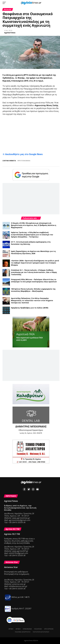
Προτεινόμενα (24, 161)
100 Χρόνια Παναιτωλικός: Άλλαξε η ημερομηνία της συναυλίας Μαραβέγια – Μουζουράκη (33, 290)
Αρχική (11, 629)
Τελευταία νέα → (31, 218)
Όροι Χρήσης (49, 629)
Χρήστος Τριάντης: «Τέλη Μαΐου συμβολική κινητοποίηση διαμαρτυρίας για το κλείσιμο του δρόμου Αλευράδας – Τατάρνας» (32, 235)
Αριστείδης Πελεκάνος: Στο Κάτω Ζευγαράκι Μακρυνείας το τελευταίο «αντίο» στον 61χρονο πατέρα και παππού (32, 300)
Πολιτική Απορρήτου (23, 632)
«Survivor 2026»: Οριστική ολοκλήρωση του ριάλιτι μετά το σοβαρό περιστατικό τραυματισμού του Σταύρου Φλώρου (35, 263)
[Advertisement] (31, 134)
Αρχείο (18, 629)
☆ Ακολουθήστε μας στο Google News (23, 154)
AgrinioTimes (10, 33)
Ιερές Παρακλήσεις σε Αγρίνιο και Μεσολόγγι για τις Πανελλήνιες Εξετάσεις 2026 (33, 252)
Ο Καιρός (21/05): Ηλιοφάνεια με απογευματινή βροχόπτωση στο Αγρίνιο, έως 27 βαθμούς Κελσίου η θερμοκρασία (34, 225)
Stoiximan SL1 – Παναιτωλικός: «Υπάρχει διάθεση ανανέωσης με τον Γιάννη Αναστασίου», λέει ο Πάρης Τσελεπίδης (34, 272)
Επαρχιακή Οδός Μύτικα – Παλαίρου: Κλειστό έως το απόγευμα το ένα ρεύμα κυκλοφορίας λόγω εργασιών (34, 281)
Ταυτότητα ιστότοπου (41, 632)
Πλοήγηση (38, 629)
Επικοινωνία (27, 629)
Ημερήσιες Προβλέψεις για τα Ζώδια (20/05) (30, 308)
